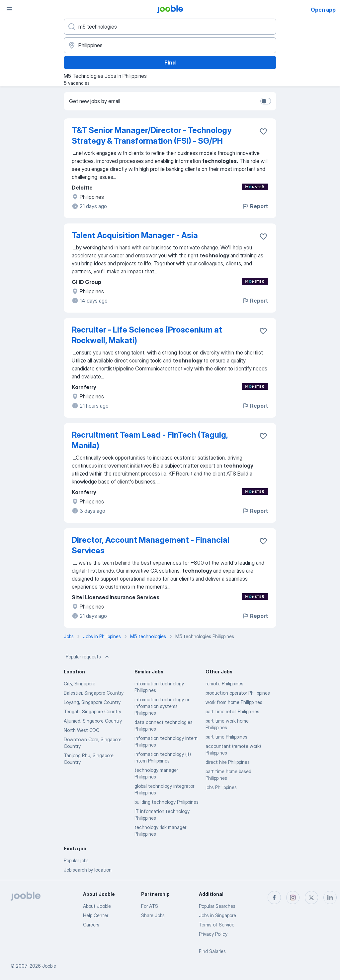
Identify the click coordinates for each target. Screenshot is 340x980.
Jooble (49, 966)
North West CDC (82, 730)
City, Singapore (80, 684)
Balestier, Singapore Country (94, 693)
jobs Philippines (221, 787)
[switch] (266, 101)
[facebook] (274, 898)
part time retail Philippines (232, 711)
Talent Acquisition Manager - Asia (135, 235)
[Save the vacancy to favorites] (263, 131)
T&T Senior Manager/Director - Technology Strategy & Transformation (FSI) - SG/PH (152, 136)
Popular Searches (217, 906)
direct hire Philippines (228, 762)
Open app (323, 10)
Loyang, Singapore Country (92, 702)
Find (170, 63)
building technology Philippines (167, 802)
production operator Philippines (238, 693)
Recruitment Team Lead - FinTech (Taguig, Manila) (150, 440)
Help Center (96, 915)
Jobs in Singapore (217, 915)
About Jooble (97, 906)
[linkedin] (330, 898)
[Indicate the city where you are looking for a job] (170, 45)
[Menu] (9, 9)
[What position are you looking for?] (170, 27)
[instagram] (293, 898)
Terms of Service (217, 925)
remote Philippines (224, 684)
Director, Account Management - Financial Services (151, 545)
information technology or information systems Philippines (162, 706)
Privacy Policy (213, 934)
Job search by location (88, 870)
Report (255, 206)
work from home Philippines (234, 702)
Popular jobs (76, 860)
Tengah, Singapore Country (92, 711)
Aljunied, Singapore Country (93, 721)
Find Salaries (212, 951)
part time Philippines (226, 737)
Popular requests (88, 657)
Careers (91, 925)
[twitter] (311, 898)
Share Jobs (153, 915)
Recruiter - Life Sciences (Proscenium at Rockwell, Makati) (147, 335)
